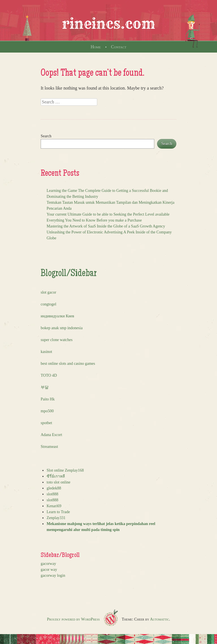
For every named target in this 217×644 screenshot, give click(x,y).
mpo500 (47, 411)
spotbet (46, 423)
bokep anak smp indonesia (62, 328)
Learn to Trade (58, 512)
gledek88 (54, 488)
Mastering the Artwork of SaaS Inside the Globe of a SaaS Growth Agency (106, 226)
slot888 (52, 494)
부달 (45, 387)
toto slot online (58, 482)
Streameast (49, 447)
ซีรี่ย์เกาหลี (56, 476)
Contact (119, 47)
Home (96, 47)
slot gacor (48, 292)
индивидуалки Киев (57, 316)
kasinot (46, 352)
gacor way (49, 570)
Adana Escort (51, 435)
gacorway (48, 564)
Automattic (160, 619)
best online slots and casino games (68, 364)
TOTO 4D (49, 375)
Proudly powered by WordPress (73, 619)
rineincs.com (108, 24)
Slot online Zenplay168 (65, 470)
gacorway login (53, 575)
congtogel (48, 304)
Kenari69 (54, 506)
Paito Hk (48, 399)
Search (46, 136)
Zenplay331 (56, 518)
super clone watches (57, 340)
